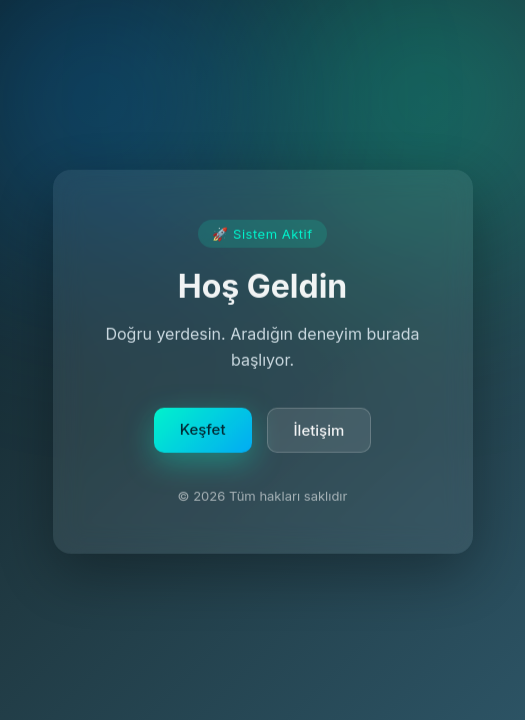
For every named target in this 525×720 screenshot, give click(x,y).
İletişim (319, 432)
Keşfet (203, 431)
